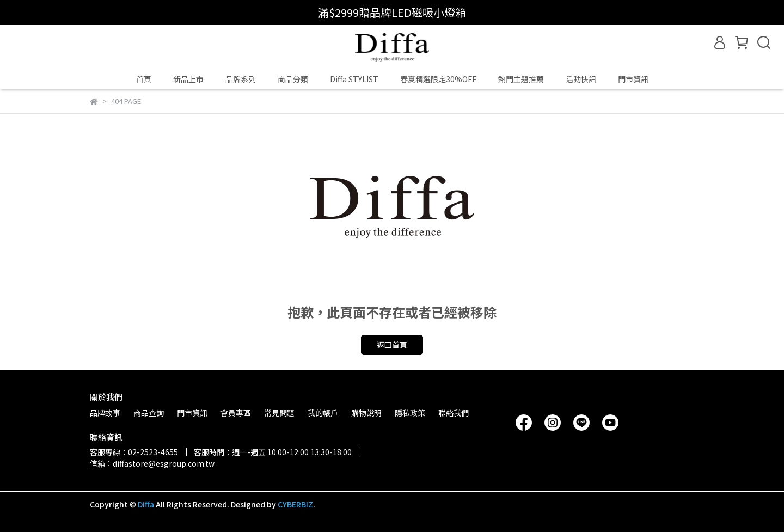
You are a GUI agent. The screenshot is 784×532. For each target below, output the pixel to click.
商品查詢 (149, 413)
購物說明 (366, 413)
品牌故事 (105, 413)
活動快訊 (581, 79)
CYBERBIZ (295, 504)
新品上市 (188, 79)
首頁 (144, 79)
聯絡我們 (454, 413)
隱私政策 (410, 413)
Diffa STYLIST (354, 79)
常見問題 (279, 413)
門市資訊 (633, 79)
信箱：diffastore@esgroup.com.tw (152, 463)
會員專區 (236, 413)
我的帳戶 (323, 413)
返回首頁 (392, 345)
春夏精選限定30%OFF (438, 79)
